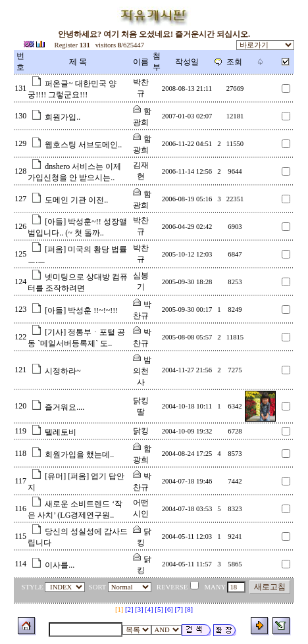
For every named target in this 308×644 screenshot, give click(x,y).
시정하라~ (63, 371)
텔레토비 (61, 432)
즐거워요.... (64, 407)
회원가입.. (63, 117)
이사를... (60, 565)
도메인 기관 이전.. (76, 200)
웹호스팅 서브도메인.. (83, 145)
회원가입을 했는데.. (79, 455)
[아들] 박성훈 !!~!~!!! (81, 310)
